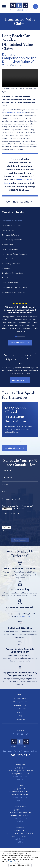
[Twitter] (18, 734)
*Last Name (7, 478)
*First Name (7, 470)
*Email (5, 492)
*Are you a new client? (11, 499)
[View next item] (29, 337)
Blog (20, 716)
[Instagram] (27, 734)
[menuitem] (20, 221)
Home (20, 695)
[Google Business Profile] (22, 734)
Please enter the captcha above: (15, 531)
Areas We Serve (20, 709)
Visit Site (20, 779)
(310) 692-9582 (20, 810)
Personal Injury (20, 705)
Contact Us (20, 719)
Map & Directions (20, 777)
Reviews (20, 712)
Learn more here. (24, 617)
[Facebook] (13, 734)
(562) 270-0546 (20, 755)
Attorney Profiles (20, 702)
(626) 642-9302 (20, 831)
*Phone (5, 485)
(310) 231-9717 (20, 768)
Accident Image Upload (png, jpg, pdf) (18, 506)
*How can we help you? (12, 513)
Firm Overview (20, 698)
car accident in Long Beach (15, 112)
